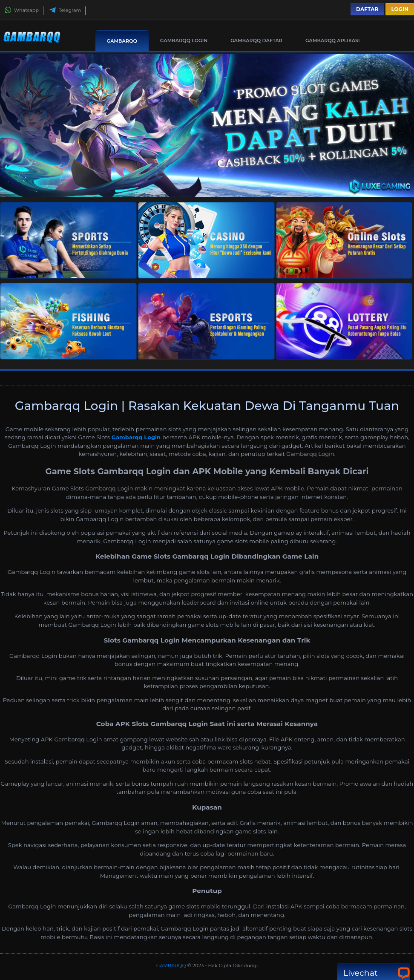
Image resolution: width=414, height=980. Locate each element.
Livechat (374, 973)
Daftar (367, 9)
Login (400, 9)
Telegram (65, 10)
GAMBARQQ (122, 41)
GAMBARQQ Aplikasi (333, 40)
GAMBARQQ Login (184, 40)
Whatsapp (22, 10)
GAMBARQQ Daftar (256, 40)
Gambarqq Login (136, 437)
